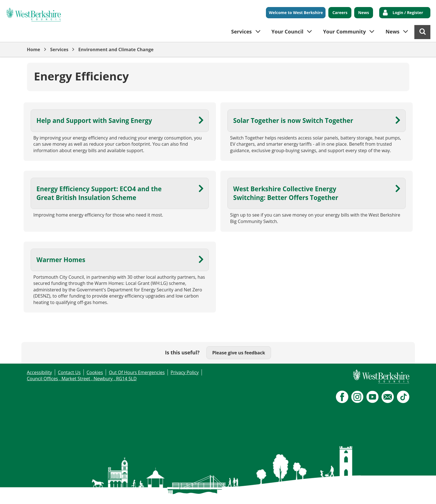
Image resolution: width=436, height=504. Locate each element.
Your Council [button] (288, 31)
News (364, 13)
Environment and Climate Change (116, 49)
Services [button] (241, 31)
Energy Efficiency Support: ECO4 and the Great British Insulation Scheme (99, 193)
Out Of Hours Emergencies (137, 372)
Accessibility (39, 372)
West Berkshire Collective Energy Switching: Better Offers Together (286, 193)
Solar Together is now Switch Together (293, 121)
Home (34, 49)
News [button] (392, 31)
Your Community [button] (344, 31)
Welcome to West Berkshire (296, 13)
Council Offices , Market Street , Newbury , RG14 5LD (82, 379)
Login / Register (408, 13)
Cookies (95, 372)
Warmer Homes (61, 260)
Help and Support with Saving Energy (94, 121)
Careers (340, 13)
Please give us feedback (239, 353)
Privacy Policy (185, 372)
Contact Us (69, 372)
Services (59, 49)
